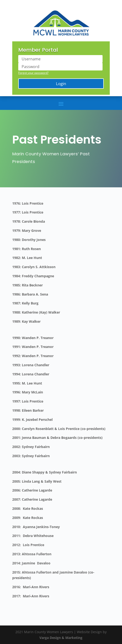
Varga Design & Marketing (61, 638)
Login (61, 84)
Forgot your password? (33, 73)
